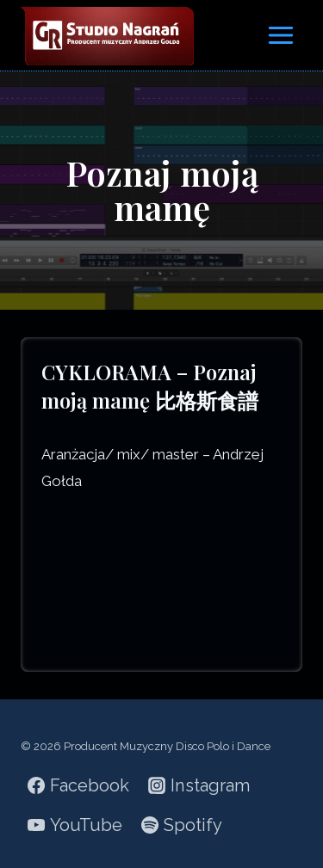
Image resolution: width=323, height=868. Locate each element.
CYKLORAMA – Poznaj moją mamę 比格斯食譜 (150, 386)
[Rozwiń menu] (280, 35)
